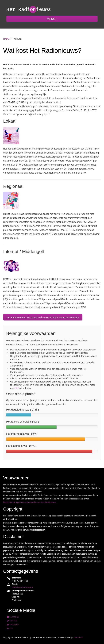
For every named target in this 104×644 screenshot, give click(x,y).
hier (17, 388)
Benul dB (79, 637)
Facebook (13, 617)
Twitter (12, 621)
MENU (52, 19)
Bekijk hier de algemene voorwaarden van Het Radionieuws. (30, 502)
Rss (10, 628)
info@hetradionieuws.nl (23, 587)
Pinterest (13, 625)
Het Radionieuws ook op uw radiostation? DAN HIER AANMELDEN (43, 317)
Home (6, 39)
